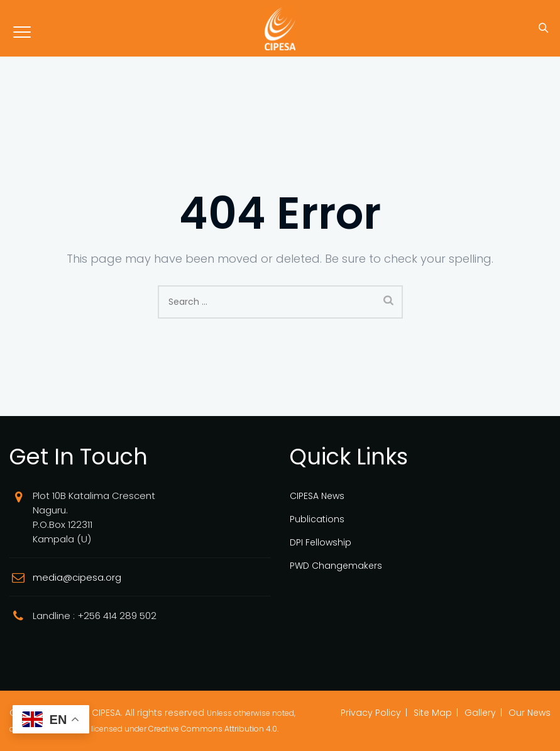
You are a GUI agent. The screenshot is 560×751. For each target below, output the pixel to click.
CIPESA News (317, 496)
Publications (317, 519)
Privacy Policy (371, 713)
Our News (530, 713)
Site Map (433, 713)
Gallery (480, 713)
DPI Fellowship (321, 542)
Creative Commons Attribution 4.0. (213, 729)
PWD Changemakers (336, 566)
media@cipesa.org (77, 577)
